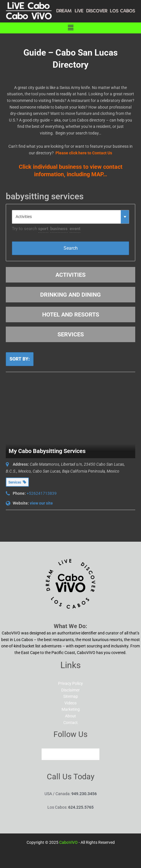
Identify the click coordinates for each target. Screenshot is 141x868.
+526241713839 (42, 493)
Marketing (71, 709)
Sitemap (71, 696)
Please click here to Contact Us (84, 153)
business (59, 229)
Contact (70, 723)
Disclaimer (70, 690)
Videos (70, 703)
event (75, 229)
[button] (70, 28)
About (70, 716)
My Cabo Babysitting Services (47, 451)
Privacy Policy (70, 683)
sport (43, 229)
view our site (41, 503)
